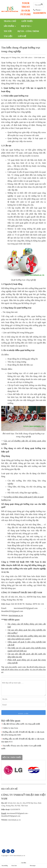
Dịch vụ (25, 26)
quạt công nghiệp (11, 667)
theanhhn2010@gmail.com (11, 816)
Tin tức (8, 31)
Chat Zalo (14, 866)
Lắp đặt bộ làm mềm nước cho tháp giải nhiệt (21, 724)
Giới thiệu (27, 21)
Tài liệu (8, 36)
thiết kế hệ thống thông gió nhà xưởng (15, 669)
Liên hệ (22, 36)
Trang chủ (10, 21)
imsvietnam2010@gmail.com (17, 813)
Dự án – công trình (28, 31)
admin (30, 58)
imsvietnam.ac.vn (16, 615)
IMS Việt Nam (28, 81)
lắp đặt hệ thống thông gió (36, 667)
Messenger (33, 866)
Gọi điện (23, 863)
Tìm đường (5, 866)
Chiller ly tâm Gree (10, 728)
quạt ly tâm (22, 667)
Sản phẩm (9, 26)
